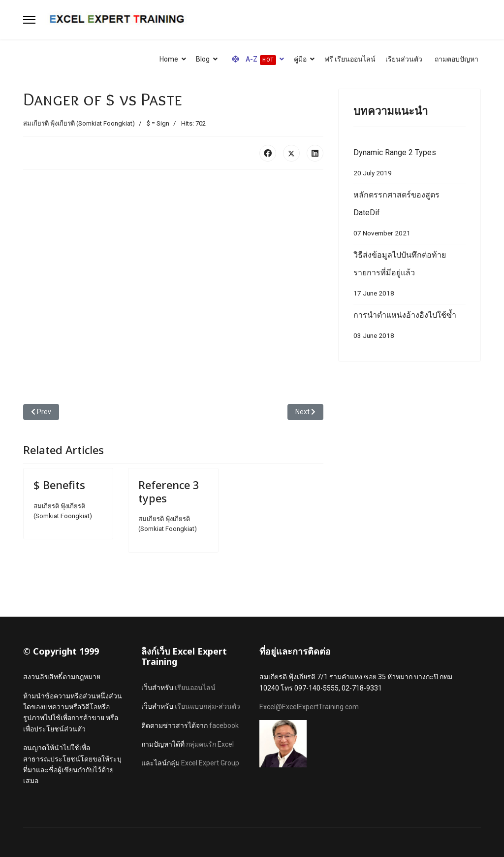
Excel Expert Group (210, 763)
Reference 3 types (169, 491)
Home (169, 59)
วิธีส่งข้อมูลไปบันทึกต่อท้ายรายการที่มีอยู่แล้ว (409, 276)
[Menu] (29, 20)
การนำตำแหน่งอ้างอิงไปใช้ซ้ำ (409, 327)
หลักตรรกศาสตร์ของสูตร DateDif (409, 216)
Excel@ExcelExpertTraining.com (309, 707)
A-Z (252, 60)
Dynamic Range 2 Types (409, 165)
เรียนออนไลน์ (195, 688)
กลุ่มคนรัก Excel (210, 744)
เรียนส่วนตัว (404, 59)
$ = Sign (158, 123)
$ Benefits (59, 485)
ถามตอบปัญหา (457, 59)
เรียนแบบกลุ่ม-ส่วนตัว (207, 706)
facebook (224, 725)
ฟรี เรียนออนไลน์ (350, 59)
